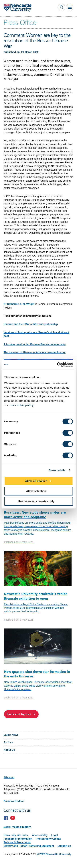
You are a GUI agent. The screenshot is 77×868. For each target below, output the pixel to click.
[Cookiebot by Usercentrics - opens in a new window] (57, 364)
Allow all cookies (36, 481)
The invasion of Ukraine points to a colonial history (35, 352)
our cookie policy (22, 405)
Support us (64, 846)
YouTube (13, 818)
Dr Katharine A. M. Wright (19, 304)
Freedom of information (18, 839)
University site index (16, 835)
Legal (55, 835)
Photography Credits (48, 839)
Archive (8, 742)
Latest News (11, 735)
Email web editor (14, 801)
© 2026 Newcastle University (54, 854)
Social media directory (17, 827)
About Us (9, 750)
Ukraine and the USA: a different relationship (31, 324)
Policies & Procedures (17, 842)
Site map (9, 777)
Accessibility (40, 835)
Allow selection (36, 491)
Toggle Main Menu (70, 7)
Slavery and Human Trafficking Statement (29, 846)
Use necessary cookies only (36, 501)
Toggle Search (62, 7)
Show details (57, 470)
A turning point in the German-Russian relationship (35, 344)
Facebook (6, 818)
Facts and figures (19, 714)
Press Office (20, 22)
